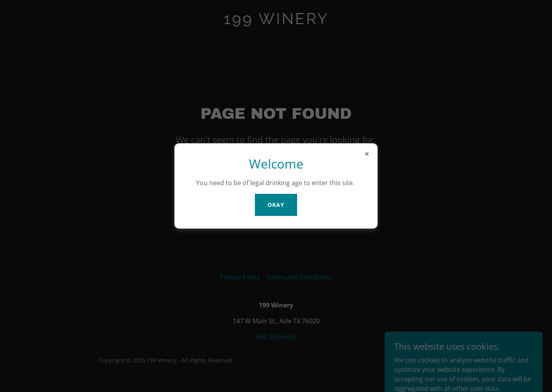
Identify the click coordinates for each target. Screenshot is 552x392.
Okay (276, 205)
